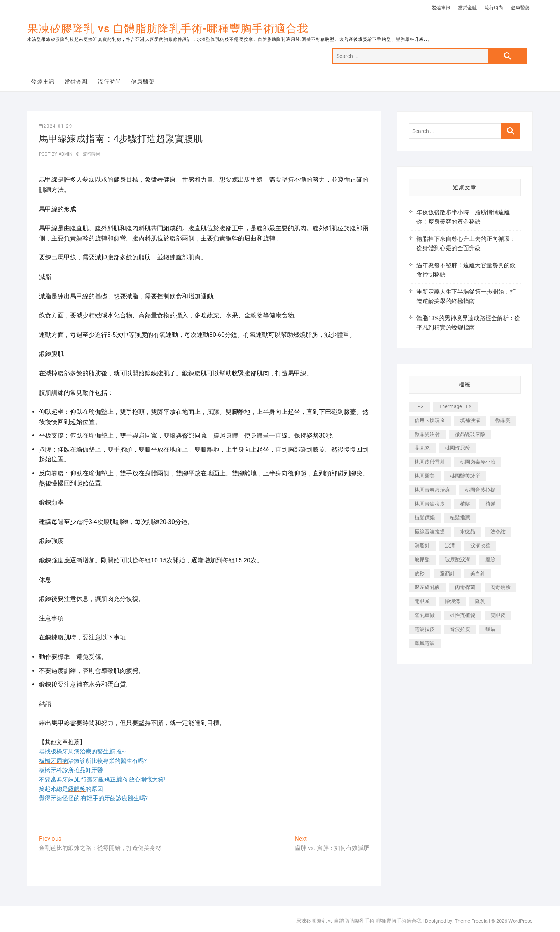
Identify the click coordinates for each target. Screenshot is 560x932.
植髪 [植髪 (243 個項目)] (465, 504)
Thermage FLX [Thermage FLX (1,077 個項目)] (455, 406)
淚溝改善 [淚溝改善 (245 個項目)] (480, 546)
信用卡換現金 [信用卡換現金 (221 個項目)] (430, 420)
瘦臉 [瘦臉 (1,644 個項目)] (490, 560)
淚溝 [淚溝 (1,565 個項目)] (450, 546)
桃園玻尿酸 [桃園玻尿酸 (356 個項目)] (458, 448)
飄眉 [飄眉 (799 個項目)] (490, 629)
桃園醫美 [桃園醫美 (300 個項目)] (425, 476)
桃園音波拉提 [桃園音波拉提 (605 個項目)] (480, 490)
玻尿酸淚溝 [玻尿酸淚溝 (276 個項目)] (458, 560)
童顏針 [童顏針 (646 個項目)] (447, 574)
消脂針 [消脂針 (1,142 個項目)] (422, 546)
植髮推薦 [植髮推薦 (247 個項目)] (460, 518)
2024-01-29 (56, 126)
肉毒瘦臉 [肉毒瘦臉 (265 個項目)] (500, 587)
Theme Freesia (471, 921)
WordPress (521, 921)
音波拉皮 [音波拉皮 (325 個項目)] (460, 629)
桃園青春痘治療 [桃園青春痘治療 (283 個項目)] (432, 490)
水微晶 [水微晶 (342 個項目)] (468, 532)
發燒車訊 (441, 8)
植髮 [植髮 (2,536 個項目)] (490, 504)
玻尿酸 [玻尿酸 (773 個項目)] (422, 560)
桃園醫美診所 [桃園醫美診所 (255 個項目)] (465, 476)
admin (65, 154)
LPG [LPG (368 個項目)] (419, 406)
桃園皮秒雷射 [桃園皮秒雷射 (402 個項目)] (430, 462)
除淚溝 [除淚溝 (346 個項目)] (452, 601)
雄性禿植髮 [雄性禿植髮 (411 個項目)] (463, 615)
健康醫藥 (520, 8)
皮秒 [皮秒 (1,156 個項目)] (420, 574)
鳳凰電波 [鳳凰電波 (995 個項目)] (425, 643)
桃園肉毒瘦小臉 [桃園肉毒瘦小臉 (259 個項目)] (478, 462)
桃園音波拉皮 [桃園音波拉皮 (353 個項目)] (430, 504)
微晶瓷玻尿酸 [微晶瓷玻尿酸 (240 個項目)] (470, 434)
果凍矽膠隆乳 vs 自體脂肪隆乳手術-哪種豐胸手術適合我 (168, 29)
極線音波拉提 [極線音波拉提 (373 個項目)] (430, 532)
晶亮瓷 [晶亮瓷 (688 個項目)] (422, 448)
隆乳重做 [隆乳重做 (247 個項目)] (425, 615)
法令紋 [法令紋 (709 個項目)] (498, 532)
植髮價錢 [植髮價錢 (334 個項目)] (425, 518)
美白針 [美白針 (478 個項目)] (478, 574)
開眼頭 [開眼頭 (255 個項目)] (422, 601)
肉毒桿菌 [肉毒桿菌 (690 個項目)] (465, 587)
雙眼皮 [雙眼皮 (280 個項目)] (498, 615)
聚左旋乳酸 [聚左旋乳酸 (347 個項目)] (427, 587)
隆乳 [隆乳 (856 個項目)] (480, 601)
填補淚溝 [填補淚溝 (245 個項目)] (470, 420)
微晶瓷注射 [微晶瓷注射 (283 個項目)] (427, 434)
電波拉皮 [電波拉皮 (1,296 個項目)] (425, 629)
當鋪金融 (467, 8)
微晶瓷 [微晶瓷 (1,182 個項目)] (503, 420)
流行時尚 (494, 8)
